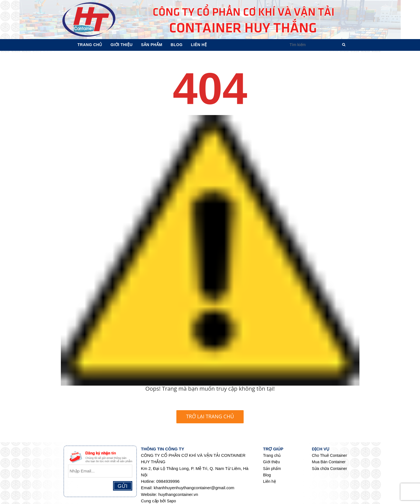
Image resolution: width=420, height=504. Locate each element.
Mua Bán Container (329, 462)
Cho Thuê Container (330, 455)
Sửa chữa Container (330, 469)
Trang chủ (272, 455)
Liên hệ (270, 481)
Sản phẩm (272, 469)
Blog (267, 475)
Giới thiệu (272, 462)
